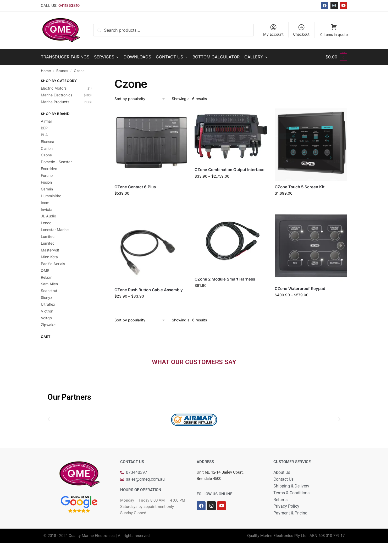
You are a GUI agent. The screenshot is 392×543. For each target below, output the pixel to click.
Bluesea (48, 142)
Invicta (47, 209)
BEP (44, 128)
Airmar (46, 121)
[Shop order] (140, 99)
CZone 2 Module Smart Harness (225, 279)
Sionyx (47, 297)
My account (273, 30)
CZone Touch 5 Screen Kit (300, 187)
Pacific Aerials (53, 264)
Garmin (47, 189)
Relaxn (47, 277)
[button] (49, 419)
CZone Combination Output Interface (230, 170)
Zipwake (48, 325)
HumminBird (51, 196)
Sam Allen (49, 284)
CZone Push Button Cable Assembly (149, 290)
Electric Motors (54, 88)
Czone (46, 155)
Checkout (301, 30)
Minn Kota (49, 257)
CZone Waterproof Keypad (300, 289)
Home (46, 71)
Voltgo (46, 318)
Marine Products (55, 102)
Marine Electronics (57, 95)
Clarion (47, 148)
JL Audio (48, 216)
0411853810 (69, 5)
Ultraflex (48, 304)
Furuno (47, 175)
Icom (45, 203)
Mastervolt (50, 250)
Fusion (46, 182)
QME (45, 270)
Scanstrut (49, 291)
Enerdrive (49, 169)
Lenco (46, 223)
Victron (47, 311)
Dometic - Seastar (56, 162)
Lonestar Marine (55, 230)
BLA (44, 135)
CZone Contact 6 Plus (135, 187)
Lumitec (48, 236)
